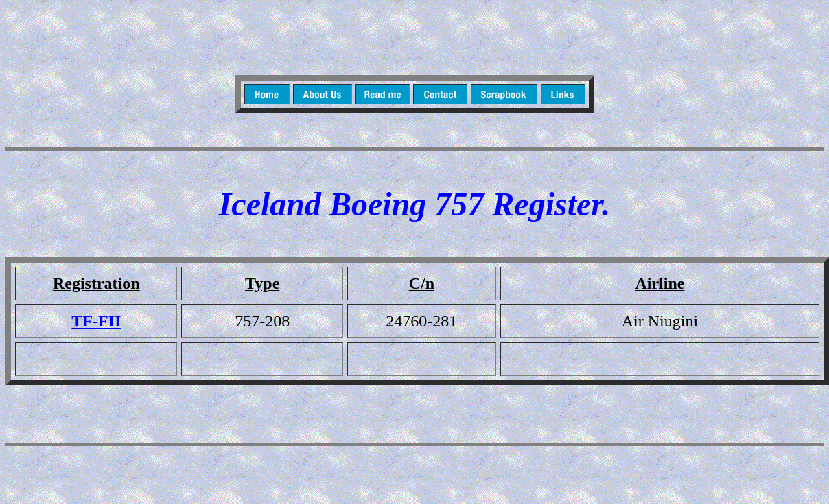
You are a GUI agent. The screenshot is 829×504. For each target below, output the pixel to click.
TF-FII (96, 321)
